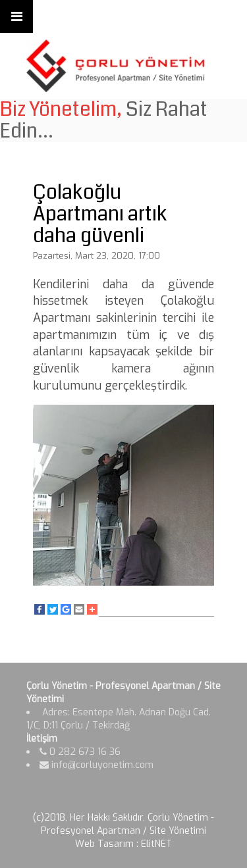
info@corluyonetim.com (96, 765)
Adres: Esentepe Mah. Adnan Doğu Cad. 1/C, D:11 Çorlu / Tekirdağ (119, 719)
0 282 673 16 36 (80, 752)
